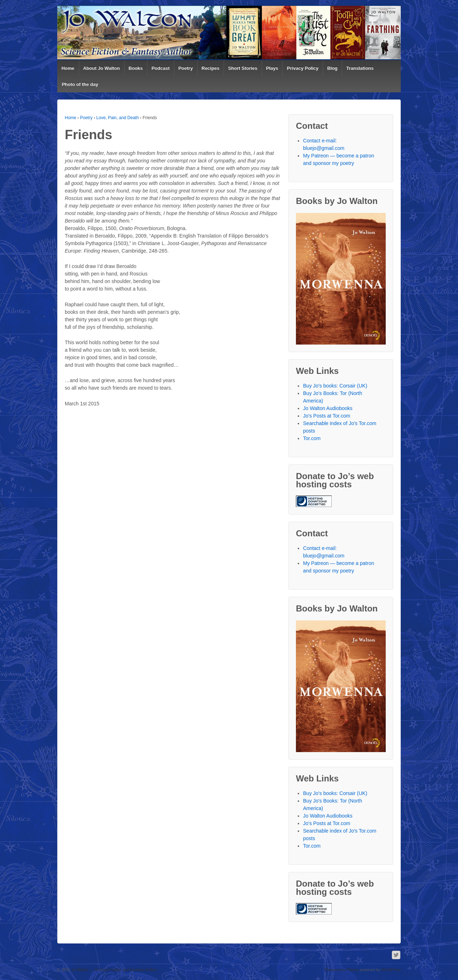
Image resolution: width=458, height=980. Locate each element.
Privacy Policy (303, 68)
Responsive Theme (342, 970)
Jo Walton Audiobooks (328, 408)
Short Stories (243, 68)
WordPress (391, 970)
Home (68, 68)
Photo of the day (80, 84)
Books (136, 68)
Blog (332, 68)
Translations (360, 68)
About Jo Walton (101, 68)
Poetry (185, 68)
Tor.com (312, 438)
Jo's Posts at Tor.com (327, 416)
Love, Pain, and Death (118, 118)
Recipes (210, 68)
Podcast (160, 68)
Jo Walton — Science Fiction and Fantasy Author (113, 970)
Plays (272, 68)
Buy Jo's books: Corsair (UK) (335, 386)
